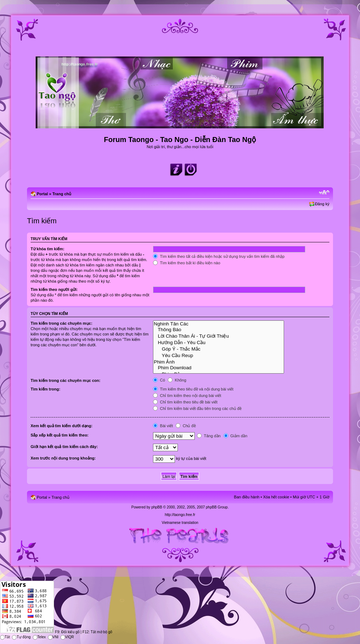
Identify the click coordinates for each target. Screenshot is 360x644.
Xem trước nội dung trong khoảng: (63, 458)
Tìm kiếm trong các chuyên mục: (61, 323)
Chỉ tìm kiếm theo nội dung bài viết (187, 396)
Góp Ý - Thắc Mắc (219, 349)
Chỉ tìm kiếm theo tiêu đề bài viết (185, 402)
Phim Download (219, 368)
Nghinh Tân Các (219, 324)
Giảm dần (236, 436)
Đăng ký (322, 204)
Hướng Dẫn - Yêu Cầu (219, 342)
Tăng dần (209, 436)
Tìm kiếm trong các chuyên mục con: (66, 380)
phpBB (157, 507)
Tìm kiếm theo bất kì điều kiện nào (187, 263)
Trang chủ (62, 194)
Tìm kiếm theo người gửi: (54, 289)
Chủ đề (186, 426)
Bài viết (163, 426)
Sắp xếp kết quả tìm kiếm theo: (60, 435)
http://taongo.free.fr (180, 515)
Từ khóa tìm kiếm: (48, 249)
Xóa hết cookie (276, 497)
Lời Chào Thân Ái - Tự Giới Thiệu (219, 336)
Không (177, 380)
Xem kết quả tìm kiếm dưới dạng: (62, 426)
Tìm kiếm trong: (45, 389)
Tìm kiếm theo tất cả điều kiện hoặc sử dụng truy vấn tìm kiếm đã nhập (219, 256)
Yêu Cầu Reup (219, 355)
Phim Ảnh (219, 362)
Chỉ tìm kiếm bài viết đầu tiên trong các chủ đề (197, 408)
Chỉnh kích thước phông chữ (324, 192)
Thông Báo (219, 330)
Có (159, 380)
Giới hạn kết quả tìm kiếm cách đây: (64, 447)
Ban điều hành (247, 497)
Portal (42, 194)
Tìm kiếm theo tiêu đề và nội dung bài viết (193, 389)
